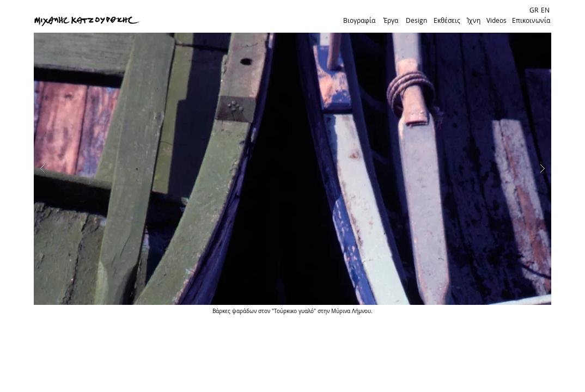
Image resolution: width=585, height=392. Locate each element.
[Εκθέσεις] (447, 21)
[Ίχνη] (473, 21)
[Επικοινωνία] (531, 21)
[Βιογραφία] (359, 21)
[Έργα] (391, 21)
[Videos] (496, 21)
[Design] (416, 21)
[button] (292, 169)
